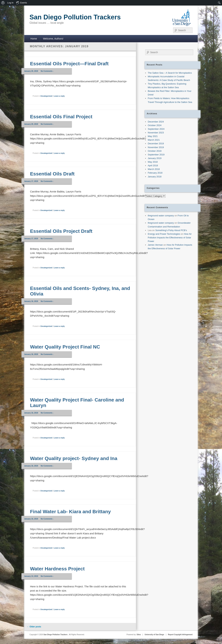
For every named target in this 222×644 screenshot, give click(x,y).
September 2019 (156, 155)
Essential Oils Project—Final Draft (69, 64)
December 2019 (156, 144)
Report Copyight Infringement (180, 635)
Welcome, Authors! (53, 39)
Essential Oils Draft (52, 174)
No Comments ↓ (47, 71)
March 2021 (154, 140)
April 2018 (153, 166)
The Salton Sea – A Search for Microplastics (170, 73)
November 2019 (156, 147)
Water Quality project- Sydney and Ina (74, 458)
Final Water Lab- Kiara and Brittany (70, 512)
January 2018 (155, 177)
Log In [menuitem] (10, 3)
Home (34, 39)
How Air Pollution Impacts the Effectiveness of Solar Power (170, 238)
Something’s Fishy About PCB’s (171, 230)
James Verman (155, 245)
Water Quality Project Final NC (65, 347)
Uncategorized (46, 96)
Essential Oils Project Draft (61, 231)
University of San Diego (154, 635)
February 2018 (155, 173)
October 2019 (155, 151)
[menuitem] (3, 3)
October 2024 (155, 125)
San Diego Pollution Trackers (75, 17)
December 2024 (156, 122)
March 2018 (154, 169)
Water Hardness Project (57, 569)
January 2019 (155, 158)
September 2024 (156, 129)
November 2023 (156, 133)
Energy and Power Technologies (164, 234)
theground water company (161, 216)
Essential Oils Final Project (61, 117)
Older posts (34, 627)
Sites (139, 635)
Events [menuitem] (22, 3)
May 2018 (153, 162)
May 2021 (153, 136)
